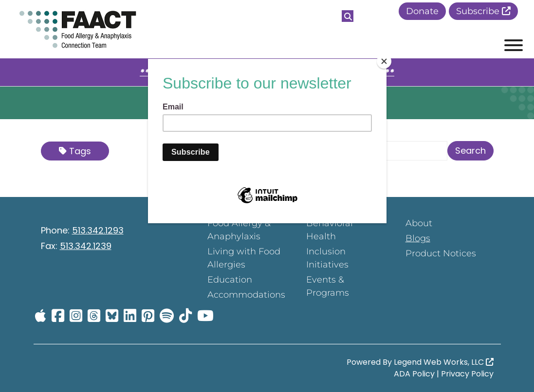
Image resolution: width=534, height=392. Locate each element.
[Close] (384, 61)
